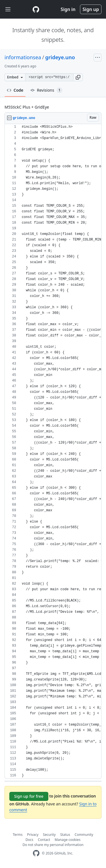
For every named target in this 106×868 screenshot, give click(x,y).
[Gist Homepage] (36, 9)
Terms (18, 835)
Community (84, 835)
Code (15, 90)
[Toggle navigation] (8, 9)
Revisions (46, 90)
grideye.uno (60, 57)
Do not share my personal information (53, 845)
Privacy (33, 835)
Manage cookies (67, 840)
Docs (29, 840)
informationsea (23, 57)
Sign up (91, 9)
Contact (44, 840)
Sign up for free (29, 796)
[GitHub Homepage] (36, 853)
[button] (78, 77)
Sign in (68, 9)
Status (65, 835)
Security (49, 835)
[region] (53, 451)
